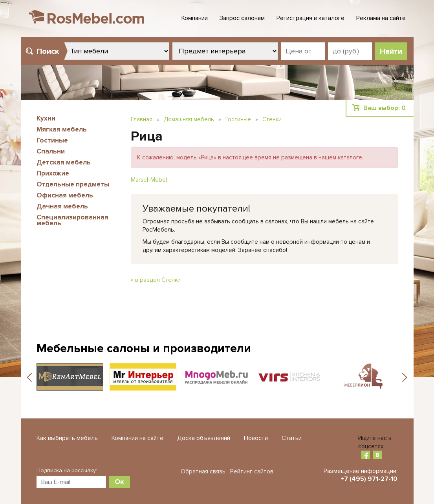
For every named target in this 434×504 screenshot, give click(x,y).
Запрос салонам (242, 18)
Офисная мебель (65, 195)
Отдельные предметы (73, 184)
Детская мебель (64, 162)
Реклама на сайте (381, 18)
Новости (256, 438)
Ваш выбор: (385, 108)
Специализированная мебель (72, 220)
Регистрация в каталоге (310, 18)
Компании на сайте (137, 438)
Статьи (292, 438)
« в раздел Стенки (156, 280)
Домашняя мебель (189, 119)
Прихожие (53, 173)
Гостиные (52, 140)
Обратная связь (203, 471)
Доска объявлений (204, 438)
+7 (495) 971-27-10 (369, 479)
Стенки (272, 119)
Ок (119, 482)
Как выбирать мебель (67, 438)
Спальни (51, 151)
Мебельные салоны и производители (144, 348)
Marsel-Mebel (149, 180)
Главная (142, 119)
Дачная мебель (62, 206)
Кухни (46, 118)
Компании (195, 18)
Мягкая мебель (62, 129)
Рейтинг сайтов (252, 471)
